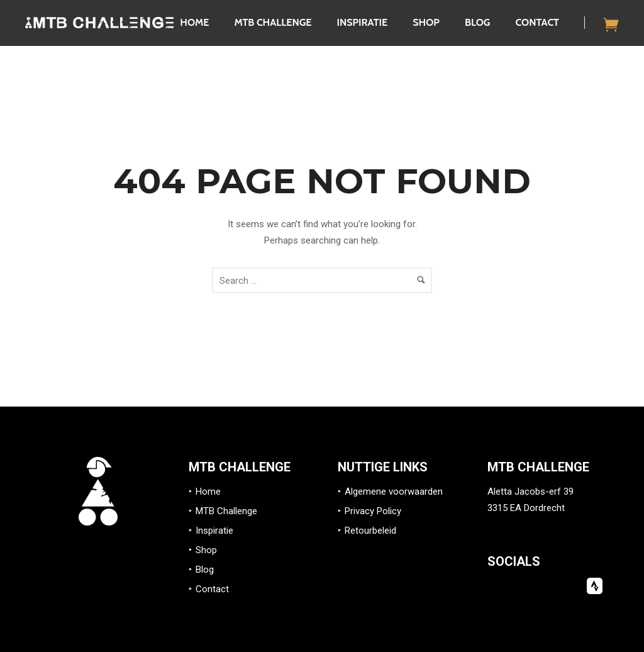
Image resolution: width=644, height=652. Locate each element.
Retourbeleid (370, 531)
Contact (537, 22)
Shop (426, 22)
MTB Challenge (273, 22)
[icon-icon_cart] (611, 24)
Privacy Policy (373, 511)
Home (194, 22)
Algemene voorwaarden (394, 492)
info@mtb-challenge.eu (536, 524)
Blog (478, 22)
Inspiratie (362, 22)
